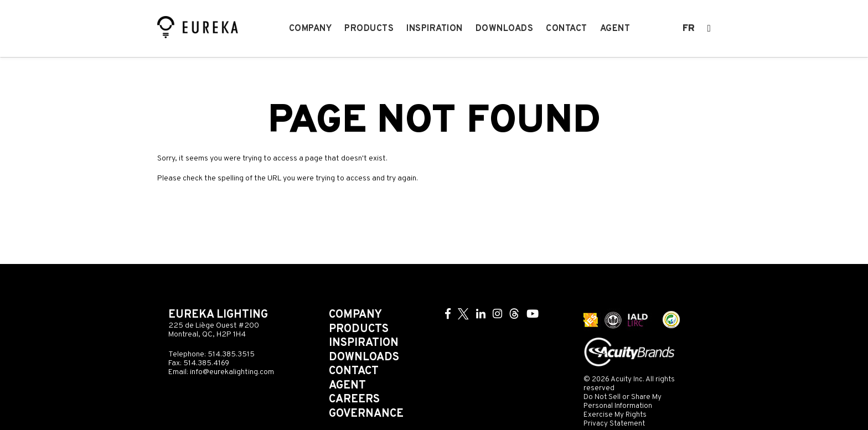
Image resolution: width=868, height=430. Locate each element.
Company (311, 29)
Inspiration (435, 29)
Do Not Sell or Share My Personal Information (622, 401)
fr (689, 29)
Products (369, 29)
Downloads (505, 29)
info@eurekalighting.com (232, 372)
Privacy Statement (614, 424)
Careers (354, 400)
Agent (615, 29)
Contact (567, 29)
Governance (366, 414)
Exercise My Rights (615, 415)
